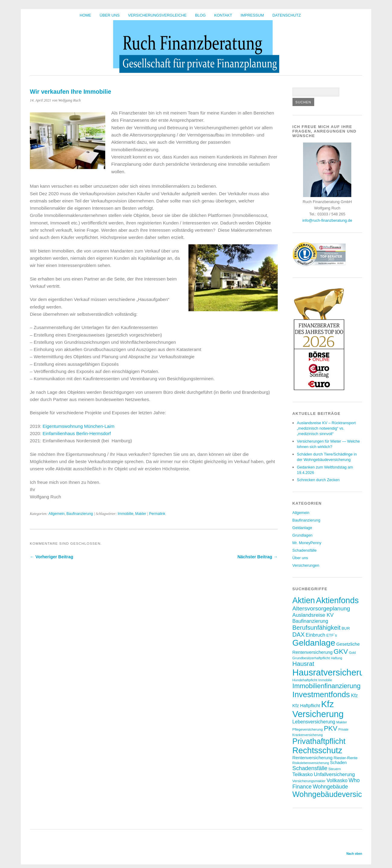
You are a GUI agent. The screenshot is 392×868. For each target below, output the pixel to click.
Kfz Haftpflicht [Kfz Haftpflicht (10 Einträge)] (306, 706)
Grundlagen (303, 535)
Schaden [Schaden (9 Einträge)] (338, 763)
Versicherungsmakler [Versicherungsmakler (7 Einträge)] (309, 781)
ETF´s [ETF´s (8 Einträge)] (332, 635)
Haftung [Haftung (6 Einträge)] (336, 658)
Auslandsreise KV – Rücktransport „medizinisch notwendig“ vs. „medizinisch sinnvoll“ (326, 428)
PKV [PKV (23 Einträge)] (331, 728)
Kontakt (223, 15)
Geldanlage (302, 528)
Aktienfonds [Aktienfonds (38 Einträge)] (337, 600)
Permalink (157, 514)
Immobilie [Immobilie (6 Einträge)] (325, 680)
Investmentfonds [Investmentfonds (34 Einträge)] (321, 694)
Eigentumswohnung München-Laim (78, 426)
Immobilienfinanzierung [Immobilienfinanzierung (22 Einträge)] (327, 686)
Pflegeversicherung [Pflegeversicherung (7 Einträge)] (308, 729)
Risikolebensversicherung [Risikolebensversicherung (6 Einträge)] (311, 763)
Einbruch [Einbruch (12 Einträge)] (316, 635)
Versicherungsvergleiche (157, 15)
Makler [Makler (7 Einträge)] (341, 722)
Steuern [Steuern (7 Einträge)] (335, 769)
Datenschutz (286, 15)
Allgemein (57, 514)
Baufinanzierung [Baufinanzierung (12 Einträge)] (310, 621)
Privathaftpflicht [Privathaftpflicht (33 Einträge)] (319, 741)
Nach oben (354, 854)
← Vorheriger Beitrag (52, 557)
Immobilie (125, 514)
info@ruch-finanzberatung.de (327, 220)
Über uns (109, 15)
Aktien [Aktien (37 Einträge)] (304, 600)
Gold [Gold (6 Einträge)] (352, 653)
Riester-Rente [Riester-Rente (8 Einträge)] (345, 758)
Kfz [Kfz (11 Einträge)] (354, 696)
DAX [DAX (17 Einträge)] (299, 635)
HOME (85, 15)
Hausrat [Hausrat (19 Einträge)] (303, 664)
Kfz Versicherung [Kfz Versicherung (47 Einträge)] (318, 709)
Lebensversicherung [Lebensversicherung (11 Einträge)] (314, 722)
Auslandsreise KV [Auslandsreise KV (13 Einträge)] (313, 615)
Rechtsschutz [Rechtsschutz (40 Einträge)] (317, 750)
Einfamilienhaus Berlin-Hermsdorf (77, 433)
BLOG (201, 15)
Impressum (252, 15)
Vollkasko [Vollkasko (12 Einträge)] (337, 780)
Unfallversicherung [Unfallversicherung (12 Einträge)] (334, 774)
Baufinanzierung (80, 514)
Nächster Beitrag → (258, 557)
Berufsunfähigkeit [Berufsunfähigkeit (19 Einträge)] (317, 627)
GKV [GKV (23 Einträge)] (341, 652)
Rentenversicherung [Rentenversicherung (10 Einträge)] (313, 758)
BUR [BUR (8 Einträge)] (346, 628)
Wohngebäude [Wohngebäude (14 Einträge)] (330, 787)
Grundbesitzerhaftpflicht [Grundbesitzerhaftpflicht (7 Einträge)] (311, 658)
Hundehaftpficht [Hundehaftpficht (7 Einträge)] (305, 680)
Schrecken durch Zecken (318, 480)
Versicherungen (306, 565)
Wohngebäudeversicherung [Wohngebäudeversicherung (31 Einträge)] (339, 794)
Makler (141, 514)
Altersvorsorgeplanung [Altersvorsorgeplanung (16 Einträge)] (321, 608)
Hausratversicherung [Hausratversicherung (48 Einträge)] (333, 672)
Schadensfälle (305, 550)
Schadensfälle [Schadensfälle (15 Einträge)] (310, 768)
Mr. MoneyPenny (307, 543)
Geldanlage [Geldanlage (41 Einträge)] (314, 643)
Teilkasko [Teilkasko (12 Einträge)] (303, 774)
